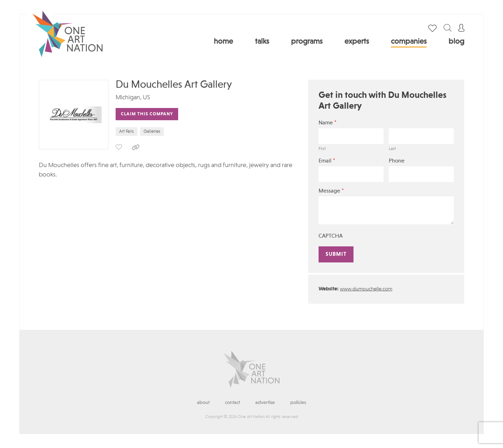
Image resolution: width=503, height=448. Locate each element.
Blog (456, 42)
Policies (298, 403)
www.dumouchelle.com (366, 289)
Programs (307, 42)
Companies (409, 42)
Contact (232, 403)
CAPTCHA (331, 236)
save (119, 147)
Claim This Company (147, 114)
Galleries (152, 132)
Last (392, 149)
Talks (262, 42)
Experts (357, 42)
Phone (397, 161)
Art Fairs (126, 132)
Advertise (265, 403)
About (203, 403)
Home (223, 42)
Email (327, 161)
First (322, 149)
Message (331, 191)
